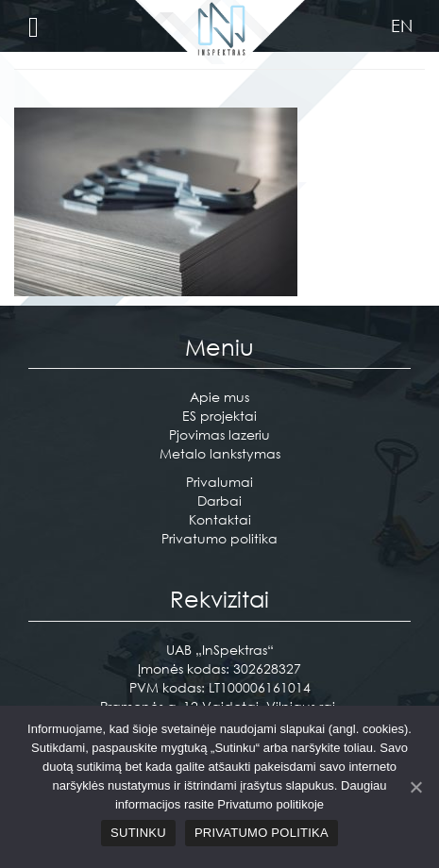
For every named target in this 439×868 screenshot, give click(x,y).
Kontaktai (220, 519)
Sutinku (138, 833)
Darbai (219, 501)
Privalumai (219, 482)
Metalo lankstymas (220, 453)
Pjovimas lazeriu (219, 434)
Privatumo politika (219, 538)
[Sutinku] (415, 787)
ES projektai (219, 416)
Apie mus (219, 397)
